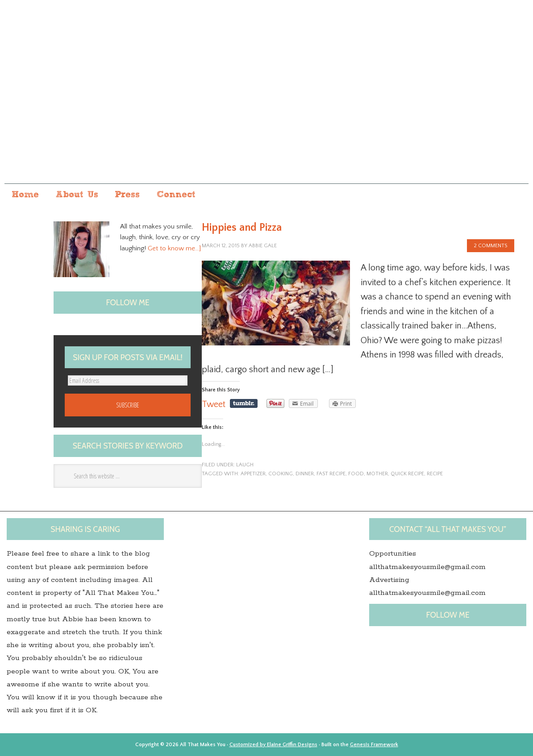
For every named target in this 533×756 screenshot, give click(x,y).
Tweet (214, 404)
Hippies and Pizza (242, 228)
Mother (377, 474)
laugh (245, 465)
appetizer (253, 474)
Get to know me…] (174, 248)
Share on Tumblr (244, 403)
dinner (305, 474)
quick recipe (407, 474)
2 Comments (491, 246)
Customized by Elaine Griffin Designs (273, 745)
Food (356, 474)
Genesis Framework (374, 745)
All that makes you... (266, 100)
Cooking (281, 474)
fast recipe (331, 474)
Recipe (435, 474)
